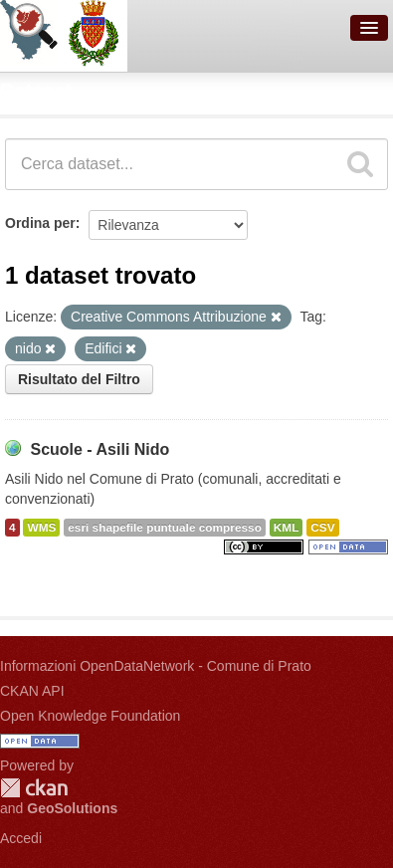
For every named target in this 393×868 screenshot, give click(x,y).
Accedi (21, 838)
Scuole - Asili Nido (99, 449)
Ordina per (40, 223)
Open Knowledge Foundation (90, 716)
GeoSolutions (72, 808)
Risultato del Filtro (79, 379)
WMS (41, 528)
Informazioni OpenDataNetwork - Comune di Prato (156, 666)
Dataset (36, 91)
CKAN (34, 788)
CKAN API (32, 691)
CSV (322, 528)
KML (287, 528)
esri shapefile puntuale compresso (165, 528)
